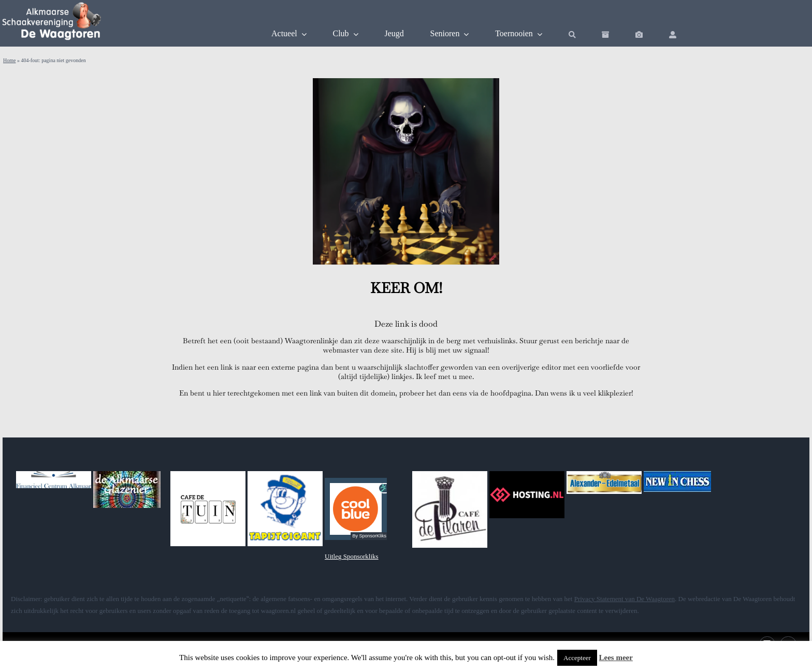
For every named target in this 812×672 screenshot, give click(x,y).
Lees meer (616, 658)
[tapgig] (285, 474)
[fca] (54, 474)
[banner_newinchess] (677, 474)
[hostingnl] (527, 474)
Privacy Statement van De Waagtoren (625, 599)
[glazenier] (127, 474)
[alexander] (604, 474)
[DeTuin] (208, 474)
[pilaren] (450, 474)
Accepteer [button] (577, 658)
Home (9, 60)
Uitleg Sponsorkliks (352, 556)
